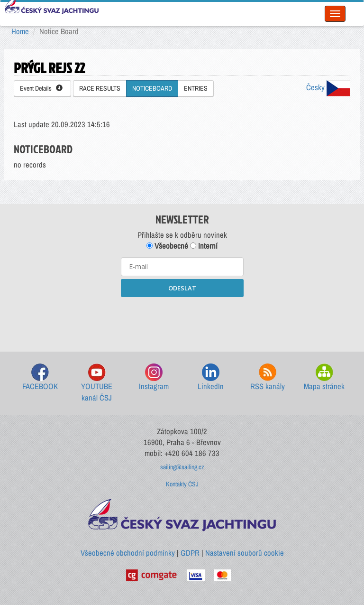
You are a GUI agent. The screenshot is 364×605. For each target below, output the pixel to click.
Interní (204, 246)
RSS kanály (268, 377)
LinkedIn (211, 377)
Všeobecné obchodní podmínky (128, 553)
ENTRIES (196, 88)
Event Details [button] (41, 88)
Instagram (154, 377)
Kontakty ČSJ (182, 484)
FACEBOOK (40, 377)
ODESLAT (182, 288)
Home (20, 31)
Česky (328, 87)
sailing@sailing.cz (182, 467)
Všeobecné (167, 246)
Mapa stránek (324, 377)
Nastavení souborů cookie (245, 553)
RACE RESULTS (100, 88)
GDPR (190, 553)
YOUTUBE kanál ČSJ (97, 383)
